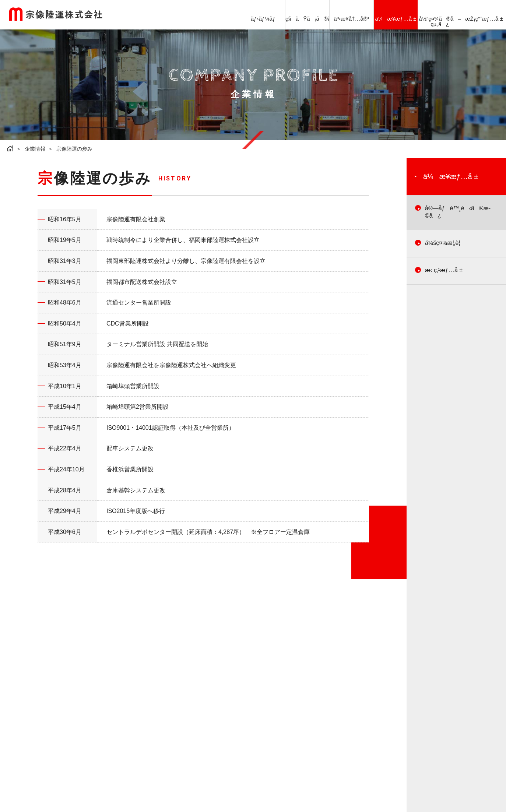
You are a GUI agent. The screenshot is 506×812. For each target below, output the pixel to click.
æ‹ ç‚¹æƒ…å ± (444, 270)
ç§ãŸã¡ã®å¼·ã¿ (307, 19)
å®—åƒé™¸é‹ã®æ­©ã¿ (458, 212)
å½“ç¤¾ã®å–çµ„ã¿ (440, 21)
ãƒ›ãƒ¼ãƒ (263, 19)
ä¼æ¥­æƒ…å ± (396, 19)
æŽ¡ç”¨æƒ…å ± (484, 19)
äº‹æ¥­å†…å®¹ (352, 19)
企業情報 (35, 149)
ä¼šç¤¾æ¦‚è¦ (445, 243)
